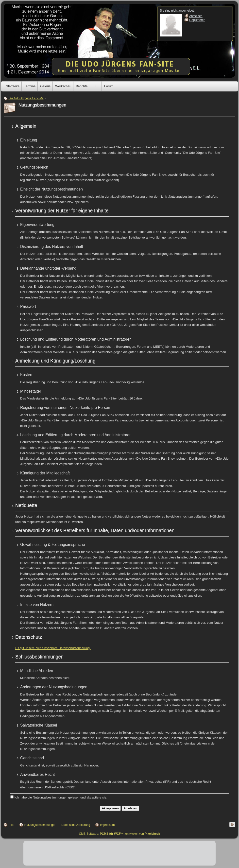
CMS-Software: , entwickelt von (120, 834)
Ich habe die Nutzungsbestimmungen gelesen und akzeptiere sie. (59, 797)
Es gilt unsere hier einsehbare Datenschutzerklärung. (53, 648)
